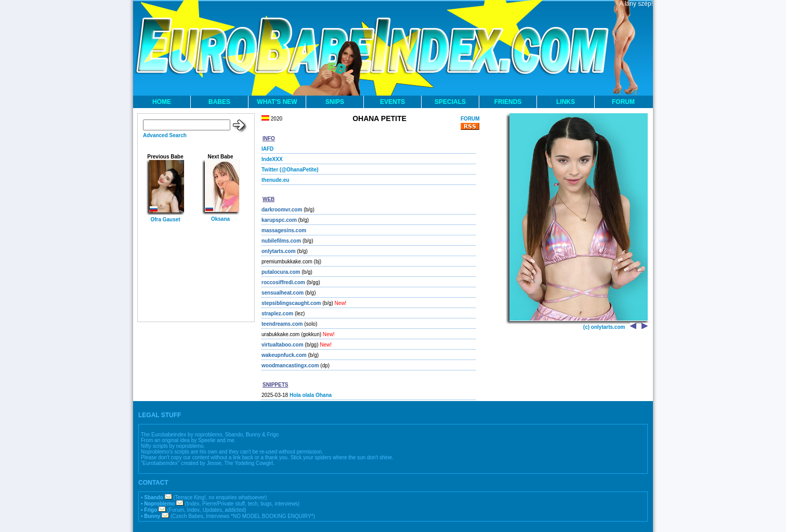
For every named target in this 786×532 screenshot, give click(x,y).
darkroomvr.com (282, 210)
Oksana (220, 219)
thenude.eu (275, 180)
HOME (162, 102)
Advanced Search (165, 135)
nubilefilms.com (281, 241)
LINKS (566, 102)
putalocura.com (281, 272)
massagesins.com (284, 230)
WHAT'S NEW (277, 102)
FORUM (623, 102)
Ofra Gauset (165, 220)
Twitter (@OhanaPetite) (290, 170)
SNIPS (335, 102)
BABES (219, 102)
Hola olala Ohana (311, 395)
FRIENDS (508, 102)
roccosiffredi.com (283, 282)
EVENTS (392, 102)
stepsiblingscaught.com (291, 303)
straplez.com (277, 314)
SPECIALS (450, 102)
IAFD (267, 149)
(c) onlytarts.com (604, 327)
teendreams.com (282, 324)
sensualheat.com (283, 293)
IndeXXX (272, 159)
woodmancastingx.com (290, 365)
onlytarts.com (279, 251)
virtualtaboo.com (283, 345)
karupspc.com (279, 220)
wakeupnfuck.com (284, 355)
